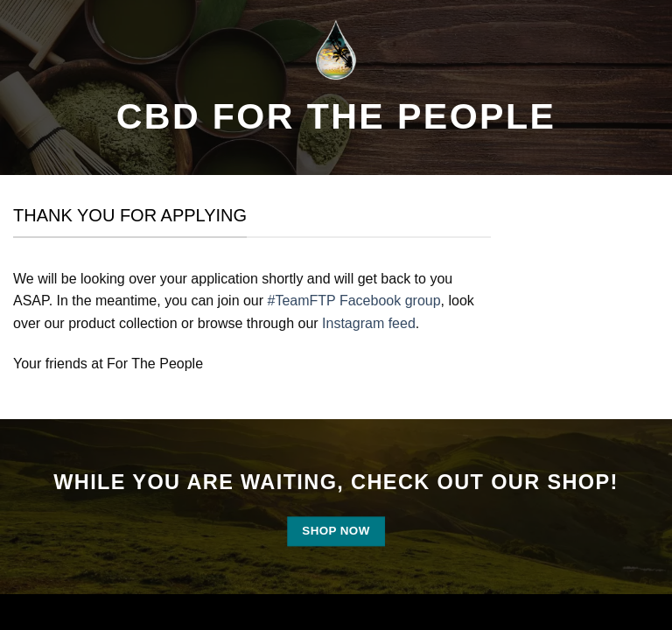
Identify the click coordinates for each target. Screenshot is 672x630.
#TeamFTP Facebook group (354, 301)
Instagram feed (369, 323)
